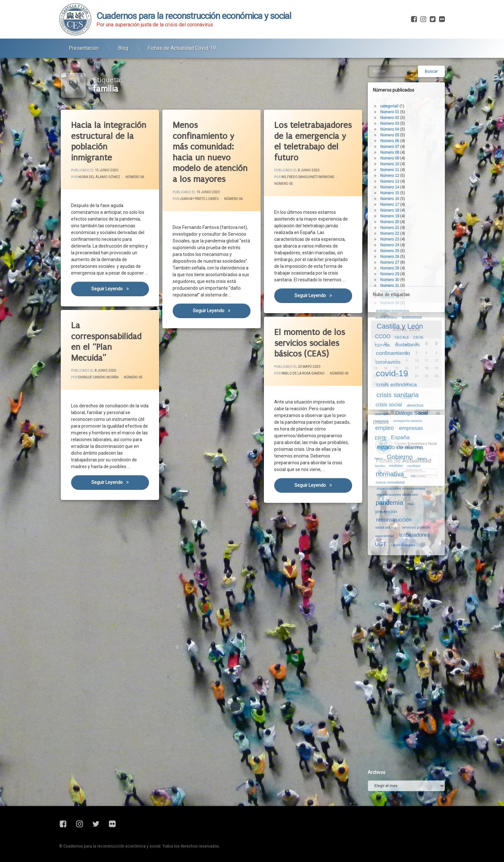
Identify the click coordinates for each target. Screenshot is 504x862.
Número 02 (390, 118)
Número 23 (390, 239)
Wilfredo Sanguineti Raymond (308, 177)
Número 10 (390, 164)
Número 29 (390, 274)
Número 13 (390, 181)
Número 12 (390, 176)
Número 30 (390, 280)
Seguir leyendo (221, 310)
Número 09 (390, 158)
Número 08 (390, 152)
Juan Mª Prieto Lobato (199, 199)
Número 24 (390, 245)
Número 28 (390, 268)
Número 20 (390, 222)
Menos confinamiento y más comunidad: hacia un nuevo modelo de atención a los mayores (210, 152)
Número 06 (135, 177)
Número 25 (390, 251)
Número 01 (390, 112)
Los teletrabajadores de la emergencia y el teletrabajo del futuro (313, 141)
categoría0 (389, 106)
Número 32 (390, 291)
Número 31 (390, 286)
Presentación (84, 48)
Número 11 (390, 170)
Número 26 (390, 257)
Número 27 (390, 262)
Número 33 (390, 297)
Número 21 (390, 228)
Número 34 (390, 303)
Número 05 (283, 184)
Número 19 (390, 216)
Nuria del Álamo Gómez (99, 177)
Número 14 (390, 187)
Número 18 (390, 210)
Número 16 (390, 199)
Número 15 (390, 193)
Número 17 (390, 204)
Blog (123, 48)
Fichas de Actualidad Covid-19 (182, 48)
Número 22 (390, 233)
